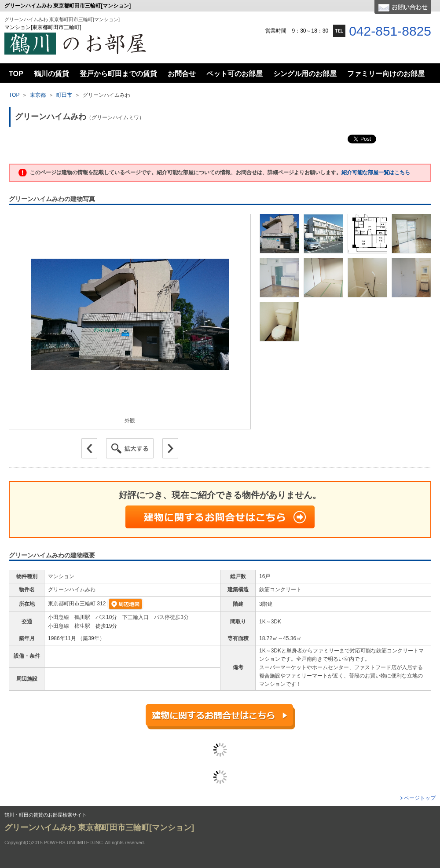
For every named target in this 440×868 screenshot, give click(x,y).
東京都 (38, 95)
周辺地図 (125, 604)
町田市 (64, 95)
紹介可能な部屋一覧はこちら (376, 172)
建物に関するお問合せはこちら (220, 517)
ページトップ (420, 798)
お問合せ (403, 7)
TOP (14, 95)
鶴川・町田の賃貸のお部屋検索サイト (46, 815)
